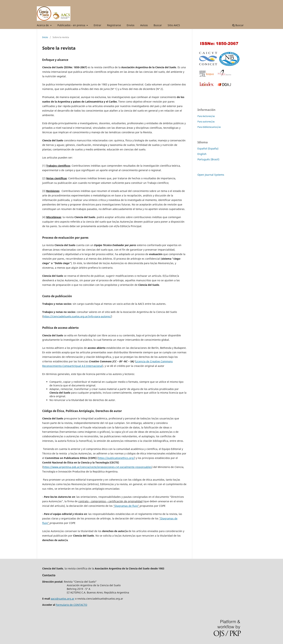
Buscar (158, 25)
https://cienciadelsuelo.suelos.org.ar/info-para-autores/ (77, 316)
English (202, 154)
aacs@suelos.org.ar (63, 599)
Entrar (97, 25)
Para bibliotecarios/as (209, 127)
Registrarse (114, 25)
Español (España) (208, 148)
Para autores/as (206, 122)
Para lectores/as (206, 116)
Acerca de (43, 25)
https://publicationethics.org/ (116, 458)
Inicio (45, 37)
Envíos (131, 25)
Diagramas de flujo (126, 506)
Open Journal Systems (211, 175)
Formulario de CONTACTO (71, 605)
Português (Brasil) (208, 159)
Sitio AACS (174, 25)
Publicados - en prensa (72, 25)
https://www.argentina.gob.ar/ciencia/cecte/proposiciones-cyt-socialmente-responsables (97, 467)
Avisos (144, 25)
